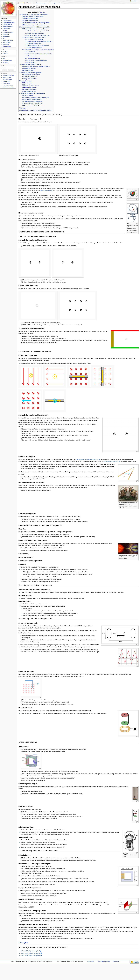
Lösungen (23, 942)
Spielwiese (6, 44)
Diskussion (29, 3)
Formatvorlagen (7, 60)
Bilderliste (5, 62)
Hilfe (4, 58)
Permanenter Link (8, 85)
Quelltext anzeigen (41, 3)
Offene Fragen (7, 42)
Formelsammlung (8, 32)
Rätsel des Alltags (8, 40)
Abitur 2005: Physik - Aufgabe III (31, 953)
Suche (2, 65)
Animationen (6, 36)
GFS (4, 38)
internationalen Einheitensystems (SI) (87, 459)
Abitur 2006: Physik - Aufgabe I (30, 951)
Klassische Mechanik (9, 22)
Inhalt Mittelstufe (7, 24)
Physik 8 (5, 53)
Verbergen (42, 12)
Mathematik (6, 34)
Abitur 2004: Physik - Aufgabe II (30, 955)
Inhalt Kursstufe (7, 20)
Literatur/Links (7, 46)
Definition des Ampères (111, 462)
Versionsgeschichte (55, 3)
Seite (21, 3)
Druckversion (6, 83)
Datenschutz (91, 962)
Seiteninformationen (8, 87)
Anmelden (135, 1)
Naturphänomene (8, 26)
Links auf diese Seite (9, 75)
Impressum (116, 962)
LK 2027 (5, 51)
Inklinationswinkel (46, 191)
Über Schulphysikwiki (104, 962)
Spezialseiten (6, 81)
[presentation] (35, 469)
